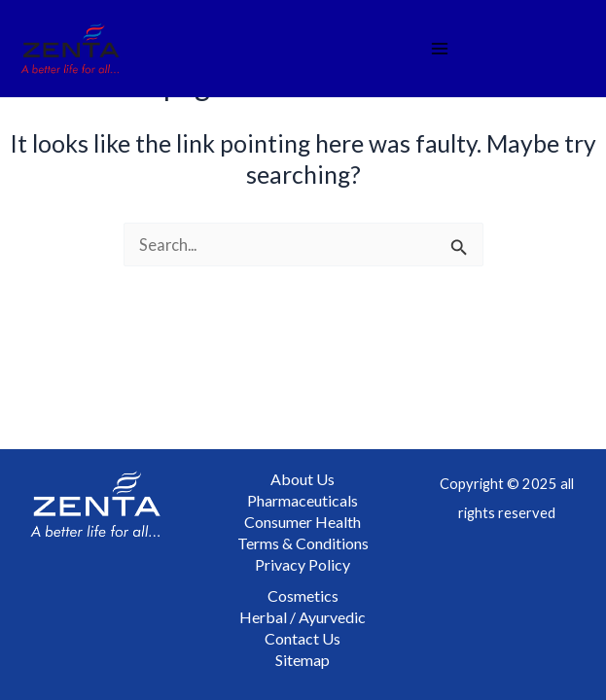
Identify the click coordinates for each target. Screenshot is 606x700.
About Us (303, 479)
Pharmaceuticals (303, 500)
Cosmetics (303, 595)
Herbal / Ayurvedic (303, 617)
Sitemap (303, 660)
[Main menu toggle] (440, 49)
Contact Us (303, 638)
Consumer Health (303, 522)
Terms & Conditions (303, 543)
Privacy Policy (303, 564)
